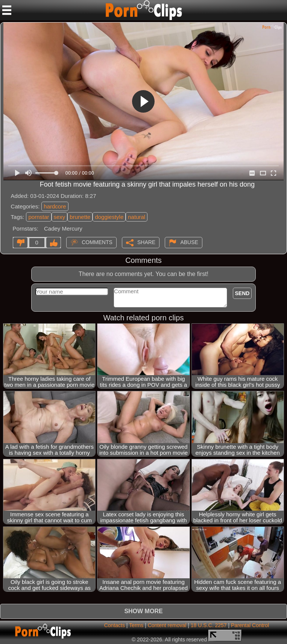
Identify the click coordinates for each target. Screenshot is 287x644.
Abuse (189, 242)
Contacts (115, 625)
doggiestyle (109, 217)
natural (137, 217)
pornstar (39, 217)
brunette (80, 217)
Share (146, 242)
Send (242, 293)
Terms (136, 625)
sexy (60, 217)
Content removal (167, 625)
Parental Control (250, 625)
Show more (143, 611)
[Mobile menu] (7, 10)
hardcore (55, 206)
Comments (97, 242)
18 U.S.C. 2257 (209, 625)
